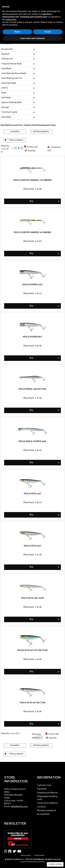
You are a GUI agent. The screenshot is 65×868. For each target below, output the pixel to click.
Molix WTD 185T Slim (32, 598)
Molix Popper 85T (32, 337)
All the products (41, 132)
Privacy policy (26, 856)
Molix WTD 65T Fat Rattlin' (33, 650)
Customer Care (44, 785)
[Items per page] (39, 737)
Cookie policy (39, 856)
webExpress (33, 862)
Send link (31, 151)
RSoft (42, 862)
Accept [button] (48, 32)
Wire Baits (6, 117)
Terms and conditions (47, 803)
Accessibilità (43, 814)
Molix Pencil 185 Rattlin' (33, 389)
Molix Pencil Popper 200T (32, 441)
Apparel (5, 54)
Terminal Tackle (9, 112)
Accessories (7, 49)
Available (15, 132)
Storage (5, 107)
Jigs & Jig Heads (9, 83)
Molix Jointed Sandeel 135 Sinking (32, 180)
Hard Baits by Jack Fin (12, 78)
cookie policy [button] (11, 19)
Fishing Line (7, 59)
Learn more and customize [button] (32, 38)
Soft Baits (6, 98)
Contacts (41, 807)
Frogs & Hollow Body (12, 64)
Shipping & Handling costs (47, 798)
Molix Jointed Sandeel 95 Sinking (32, 233)
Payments (42, 789)
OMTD (5, 88)
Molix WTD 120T (32, 494)
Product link (32, 147)
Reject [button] (17, 32)
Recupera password (46, 811)
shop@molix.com (19, 807)
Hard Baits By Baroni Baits (14, 74)
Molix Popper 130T (32, 285)
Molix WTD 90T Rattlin (33, 703)
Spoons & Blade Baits (12, 103)
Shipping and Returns (47, 793)
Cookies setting (55, 864)
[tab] (19, 49)
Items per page (36, 736)
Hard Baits (6, 69)
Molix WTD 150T (32, 546)
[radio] (12, 148)
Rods (4, 93)
